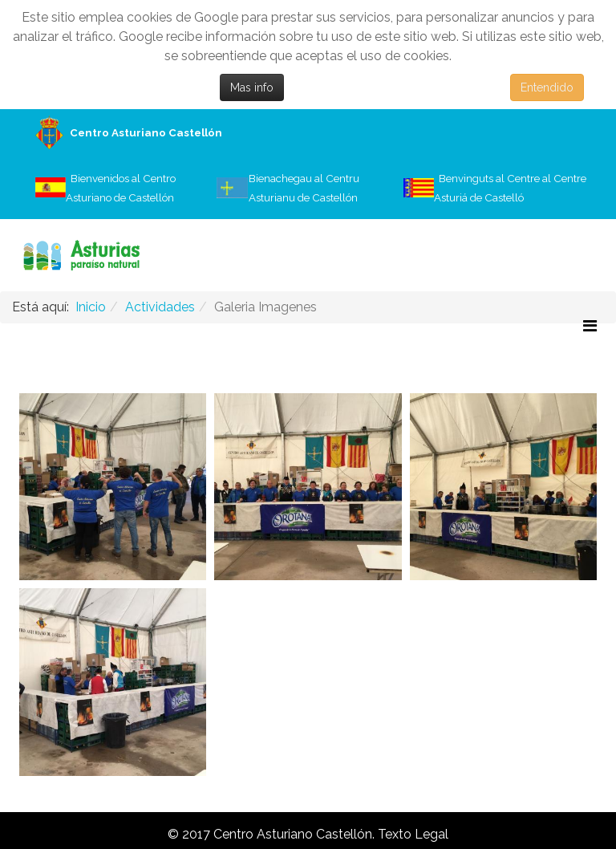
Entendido (547, 87)
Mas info (252, 87)
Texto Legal (413, 834)
